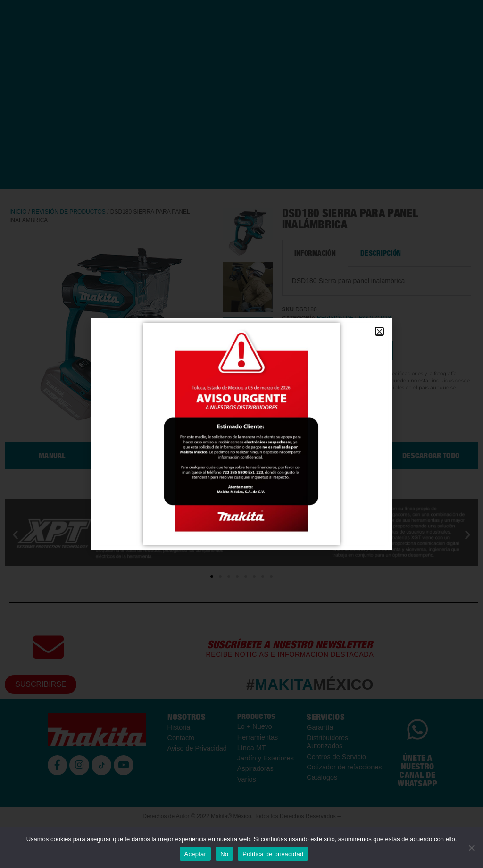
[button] (379, 331)
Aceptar (196, 854)
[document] (241, 434)
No (224, 854)
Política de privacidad (273, 854)
